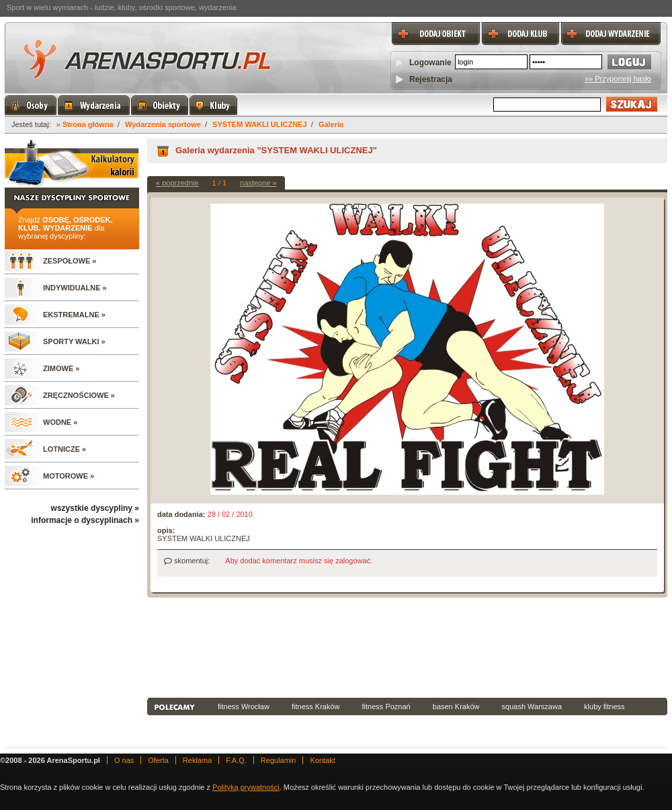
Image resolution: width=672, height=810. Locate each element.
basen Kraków (456, 706)
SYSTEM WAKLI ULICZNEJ (260, 124)
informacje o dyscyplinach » (85, 520)
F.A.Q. (236, 760)
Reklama (197, 760)
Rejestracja (431, 79)
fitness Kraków (316, 706)
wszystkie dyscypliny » (95, 508)
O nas (124, 760)
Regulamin (279, 760)
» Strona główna (85, 124)
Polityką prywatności (246, 787)
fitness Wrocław (244, 706)
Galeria (331, 124)
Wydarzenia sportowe (163, 124)
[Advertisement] (207, 646)
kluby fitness (604, 706)
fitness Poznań (386, 706)
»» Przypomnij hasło (618, 79)
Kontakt (322, 760)
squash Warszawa (532, 706)
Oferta (158, 760)
